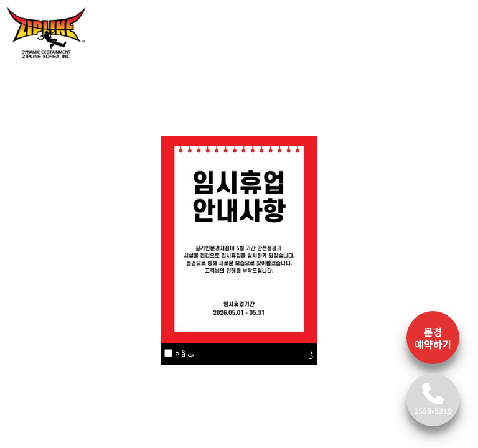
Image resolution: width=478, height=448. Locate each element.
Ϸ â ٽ (185, 353)
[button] (36, 145)
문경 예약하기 (433, 338)
